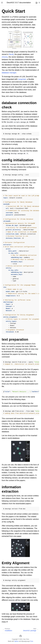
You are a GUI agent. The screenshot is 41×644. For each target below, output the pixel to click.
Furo (32, 641)
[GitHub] (21, 636)
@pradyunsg (25, 641)
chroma (5, 57)
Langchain (22, 79)
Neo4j (11, 54)
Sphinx (16, 641)
